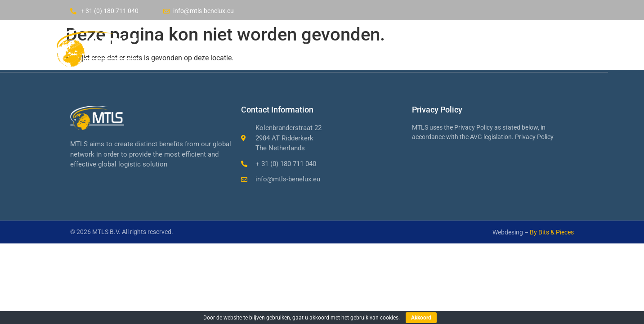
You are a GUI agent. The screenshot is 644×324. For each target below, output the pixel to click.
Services (389, 45)
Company (331, 45)
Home (278, 45)
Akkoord (421, 318)
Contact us (451, 45)
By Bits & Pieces (552, 232)
